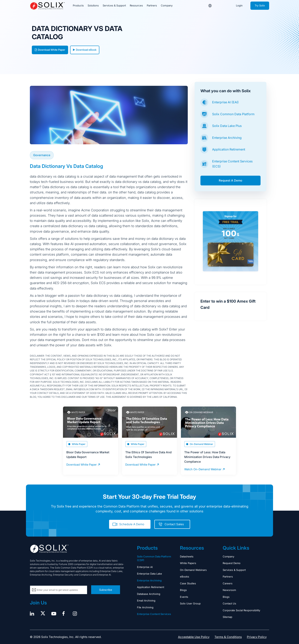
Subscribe (106, 590)
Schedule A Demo (132, 524)
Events (184, 597)
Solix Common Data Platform (233, 114)
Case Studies (188, 583)
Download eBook (85, 50)
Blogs (183, 590)
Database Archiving (149, 594)
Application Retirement (229, 149)
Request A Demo (230, 180)
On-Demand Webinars (193, 570)
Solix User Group (190, 603)
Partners (151, 6)
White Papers (188, 563)
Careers (228, 583)
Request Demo (232, 563)
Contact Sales (174, 524)
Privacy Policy (257, 637)
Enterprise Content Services (154, 614)
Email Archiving (146, 601)
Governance (42, 155)
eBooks (185, 577)
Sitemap (227, 617)
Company (166, 6)
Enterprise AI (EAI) (225, 102)
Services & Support (114, 6)
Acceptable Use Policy (194, 637)
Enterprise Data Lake (149, 574)
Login (239, 6)
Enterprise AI (145, 567)
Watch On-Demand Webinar (202, 469)
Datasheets (187, 556)
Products (78, 6)
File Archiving (145, 607)
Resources (136, 6)
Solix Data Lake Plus (227, 126)
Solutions (93, 6)
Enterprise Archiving (227, 138)
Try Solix (260, 6)
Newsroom (229, 590)
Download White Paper (50, 50)
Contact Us (229, 603)
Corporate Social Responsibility (241, 610)
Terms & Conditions (228, 637)
